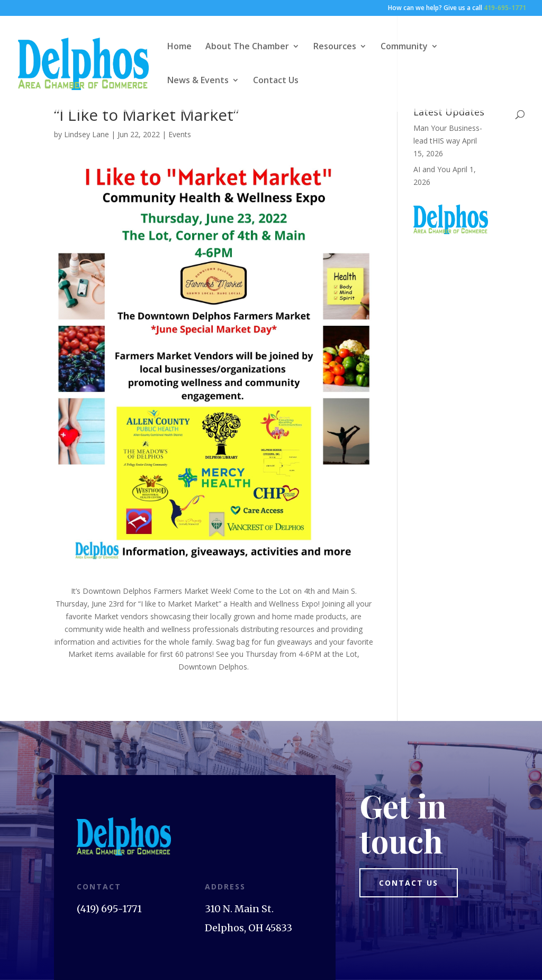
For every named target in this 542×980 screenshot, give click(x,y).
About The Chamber (247, 47)
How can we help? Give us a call (457, 8)
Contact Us (276, 81)
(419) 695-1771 (109, 909)
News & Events (198, 81)
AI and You (432, 169)
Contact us (409, 883)
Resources (335, 47)
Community (404, 47)
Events (180, 134)
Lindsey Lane (87, 134)
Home (179, 47)
